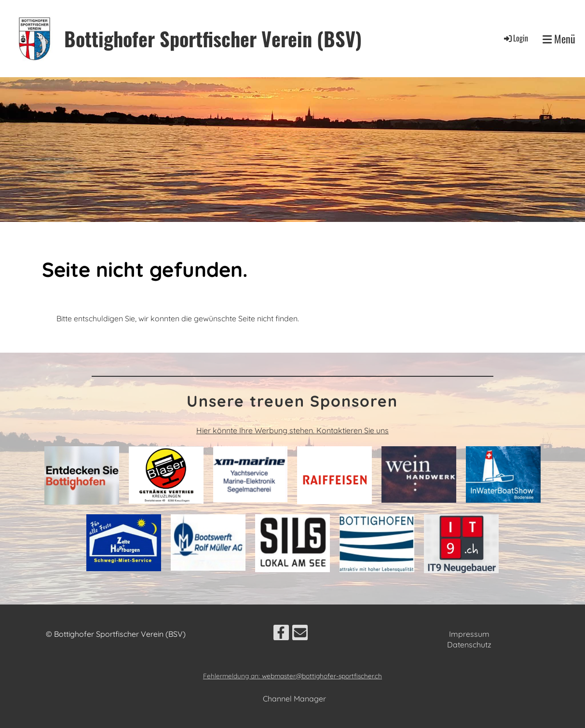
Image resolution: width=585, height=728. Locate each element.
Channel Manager (294, 699)
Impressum (469, 634)
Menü (559, 39)
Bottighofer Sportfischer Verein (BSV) (213, 39)
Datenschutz (469, 645)
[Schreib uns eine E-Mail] (300, 634)
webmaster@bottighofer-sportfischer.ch (322, 676)
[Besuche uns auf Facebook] (281, 634)
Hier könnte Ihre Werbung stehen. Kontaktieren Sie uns (292, 430)
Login (515, 38)
